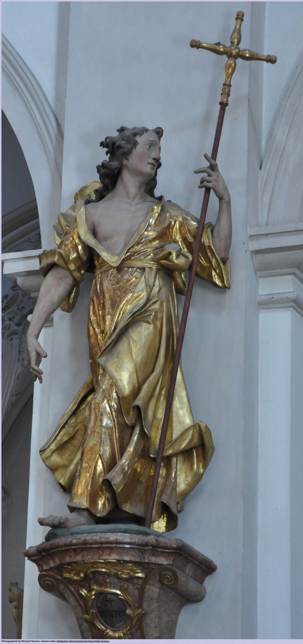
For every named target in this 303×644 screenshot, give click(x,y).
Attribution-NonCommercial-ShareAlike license (83, 641)
